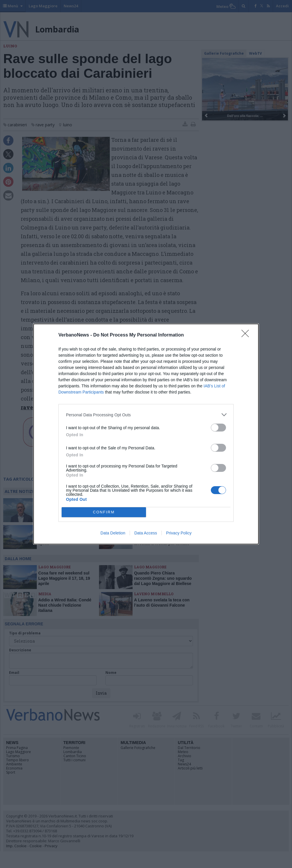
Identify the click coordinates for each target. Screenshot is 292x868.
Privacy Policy (179, 533)
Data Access (146, 533)
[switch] (218, 428)
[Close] (247, 335)
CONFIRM (104, 512)
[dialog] (146, 434)
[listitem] (146, 415)
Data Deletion (113, 533)
